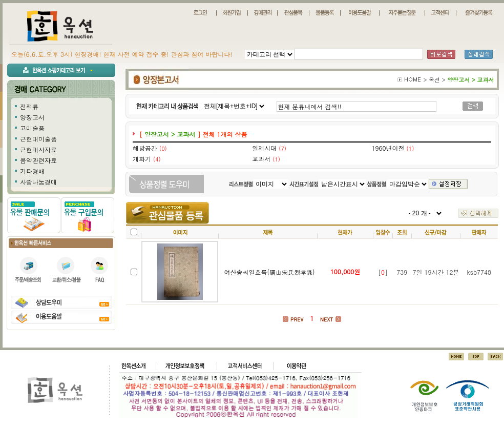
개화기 (142, 159)
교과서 (261, 159)
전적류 (29, 106)
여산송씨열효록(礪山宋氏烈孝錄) (269, 272)
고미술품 (32, 128)
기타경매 (32, 171)
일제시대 (264, 148)
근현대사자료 (38, 149)
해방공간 (145, 148)
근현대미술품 (38, 139)
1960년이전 (388, 148)
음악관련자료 (38, 160)
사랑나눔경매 (38, 182)
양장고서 (32, 117)
